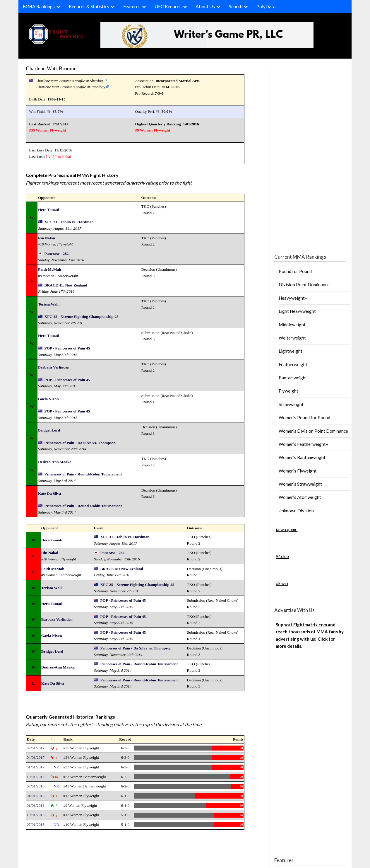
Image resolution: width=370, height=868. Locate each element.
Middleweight (292, 325)
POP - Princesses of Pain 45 (67, 348)
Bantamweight (293, 378)
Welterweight (292, 338)
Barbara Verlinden (54, 367)
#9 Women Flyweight (153, 130)
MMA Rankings (39, 6)
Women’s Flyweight (298, 471)
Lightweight (291, 351)
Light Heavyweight (297, 311)
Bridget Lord (49, 430)
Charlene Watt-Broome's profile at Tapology (71, 87)
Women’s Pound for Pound (304, 417)
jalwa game (287, 529)
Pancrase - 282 (57, 254)
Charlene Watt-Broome (51, 68)
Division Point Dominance (304, 284)
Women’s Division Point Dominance (313, 431)
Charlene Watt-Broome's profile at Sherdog (69, 81)
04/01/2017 (36, 757)
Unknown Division (296, 511)
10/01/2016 (36, 777)
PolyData (266, 6)
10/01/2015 (36, 815)
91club (282, 556)
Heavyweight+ (293, 298)
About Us (205, 6)
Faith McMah (50, 269)
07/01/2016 (36, 786)
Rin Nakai (63, 157)
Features (132, 6)
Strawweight (291, 404)
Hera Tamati (49, 210)
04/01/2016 (36, 796)
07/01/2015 (36, 824)
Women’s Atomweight (300, 497)
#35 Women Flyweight (47, 130)
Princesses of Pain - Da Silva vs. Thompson (80, 443)
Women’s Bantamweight (302, 457)
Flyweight (288, 391)
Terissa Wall (48, 304)
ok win (282, 583)
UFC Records (168, 6)
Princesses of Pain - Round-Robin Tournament (83, 474)
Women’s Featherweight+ (304, 444)
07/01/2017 (36, 748)
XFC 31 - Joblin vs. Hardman (69, 222)
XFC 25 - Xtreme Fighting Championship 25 (82, 317)
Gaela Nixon (48, 399)
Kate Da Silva (50, 493)
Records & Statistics (89, 6)
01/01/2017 (36, 767)
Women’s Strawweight (300, 484)
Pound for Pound (295, 271)
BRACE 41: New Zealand (66, 285)
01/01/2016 (36, 805)
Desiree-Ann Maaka (55, 462)
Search (236, 6)
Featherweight (293, 364)
